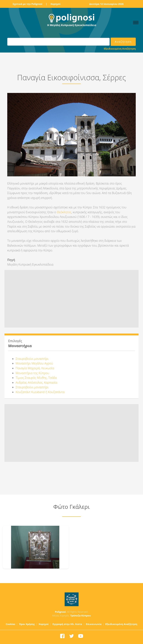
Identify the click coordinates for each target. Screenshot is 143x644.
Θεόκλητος (64, 212)
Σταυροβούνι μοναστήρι (32, 359)
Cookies (11, 624)
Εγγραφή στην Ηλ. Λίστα (67, 624)
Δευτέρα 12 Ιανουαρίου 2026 (106, 4)
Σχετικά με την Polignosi (27, 4)
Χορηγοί (55, 4)
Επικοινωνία (94, 624)
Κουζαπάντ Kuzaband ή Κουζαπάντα (40, 392)
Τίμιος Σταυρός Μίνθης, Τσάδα (36, 378)
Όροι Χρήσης (27, 624)
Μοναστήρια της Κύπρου (32, 373)
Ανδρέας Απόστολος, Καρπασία (36, 383)
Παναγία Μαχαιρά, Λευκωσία (35, 368)
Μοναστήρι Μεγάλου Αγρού (34, 363)
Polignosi (60, 612)
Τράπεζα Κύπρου (80, 616)
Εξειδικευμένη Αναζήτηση (120, 49)
